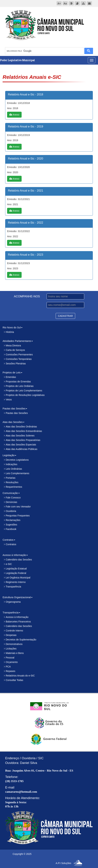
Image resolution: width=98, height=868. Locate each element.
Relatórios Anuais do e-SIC (20, 676)
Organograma (13, 602)
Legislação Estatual (16, 569)
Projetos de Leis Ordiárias (20, 386)
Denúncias (11, 502)
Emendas (11, 377)
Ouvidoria (11, 511)
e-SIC (9, 564)
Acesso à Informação (17, 617)
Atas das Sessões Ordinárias (21, 427)
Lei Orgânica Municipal (18, 578)
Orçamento (12, 662)
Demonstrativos (14, 644)
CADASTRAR (65, 316)
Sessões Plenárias (16, 364)
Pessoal (10, 658)
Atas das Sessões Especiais (21, 445)
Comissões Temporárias (19, 359)
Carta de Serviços (15, 350)
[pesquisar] (44, 51)
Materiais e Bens (15, 653)
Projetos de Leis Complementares (24, 391)
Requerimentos (14, 487)
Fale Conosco (13, 498)
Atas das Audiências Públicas (22, 449)
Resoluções (12, 482)
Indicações (11, 464)
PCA (8, 667)
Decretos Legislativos (17, 460)
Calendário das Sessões (19, 560)
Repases (10, 671)
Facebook (11, 529)
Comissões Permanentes (19, 355)
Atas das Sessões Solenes (20, 436)
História (10, 332)
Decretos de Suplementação (21, 640)
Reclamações (13, 520)
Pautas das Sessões (17, 413)
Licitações (11, 649)
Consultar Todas (14, 680)
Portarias (11, 478)
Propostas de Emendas (18, 382)
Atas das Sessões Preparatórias (23, 440)
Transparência (13, 587)
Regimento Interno (16, 582)
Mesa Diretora (13, 346)
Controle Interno (14, 631)
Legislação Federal (16, 573)
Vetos (9, 400)
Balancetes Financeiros (18, 622)
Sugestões (11, 525)
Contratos (11, 544)
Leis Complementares (17, 473)
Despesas (11, 635)
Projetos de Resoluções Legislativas (25, 395)
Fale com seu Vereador (18, 507)
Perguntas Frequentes (18, 516)
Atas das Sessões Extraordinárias (24, 431)
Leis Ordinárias (14, 469)
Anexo (14, 115)
